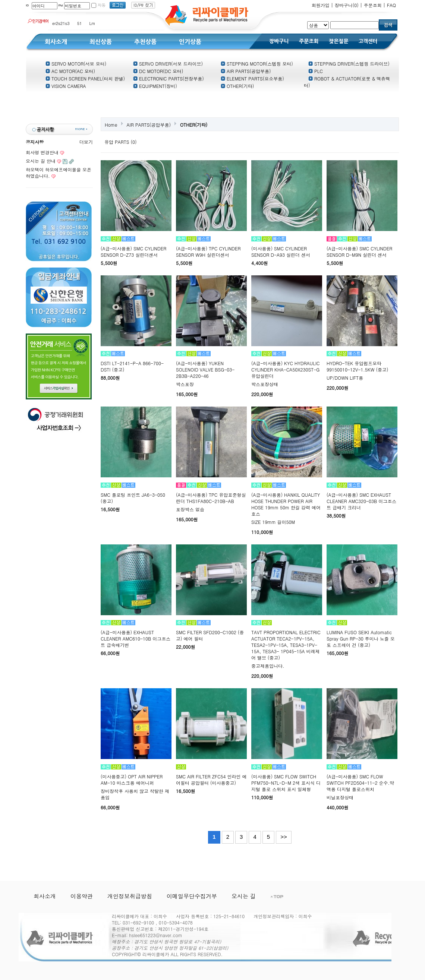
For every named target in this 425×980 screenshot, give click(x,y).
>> (284, 837)
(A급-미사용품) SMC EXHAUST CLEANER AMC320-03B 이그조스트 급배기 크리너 (361, 501)
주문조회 (373, 5)
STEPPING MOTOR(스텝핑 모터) (257, 64)
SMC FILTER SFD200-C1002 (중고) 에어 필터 (210, 635)
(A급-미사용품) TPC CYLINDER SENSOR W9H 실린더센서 (208, 252)
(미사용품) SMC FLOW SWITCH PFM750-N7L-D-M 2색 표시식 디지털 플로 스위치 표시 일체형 (286, 783)
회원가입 (321, 5)
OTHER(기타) (237, 86)
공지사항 (35, 142)
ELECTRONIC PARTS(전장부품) (169, 78)
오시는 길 (244, 896)
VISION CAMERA (66, 86)
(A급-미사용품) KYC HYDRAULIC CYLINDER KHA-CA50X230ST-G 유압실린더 (285, 369)
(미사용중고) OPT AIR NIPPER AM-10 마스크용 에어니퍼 (132, 780)
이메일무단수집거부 (192, 896)
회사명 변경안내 (42, 152)
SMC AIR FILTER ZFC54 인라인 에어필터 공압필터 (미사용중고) (211, 780)
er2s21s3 (61, 23)
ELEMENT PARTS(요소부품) (252, 78)
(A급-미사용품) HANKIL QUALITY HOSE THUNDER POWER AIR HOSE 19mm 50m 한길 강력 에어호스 (286, 504)
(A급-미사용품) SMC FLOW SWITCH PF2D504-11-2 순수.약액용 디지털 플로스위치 (360, 783)
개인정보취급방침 (130, 896)
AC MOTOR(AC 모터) (70, 71)
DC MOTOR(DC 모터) (158, 71)
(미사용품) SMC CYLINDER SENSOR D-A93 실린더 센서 (281, 252)
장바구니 (347, 5)
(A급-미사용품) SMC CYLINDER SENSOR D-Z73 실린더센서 (133, 252)
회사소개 (45, 896)
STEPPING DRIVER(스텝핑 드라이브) (349, 64)
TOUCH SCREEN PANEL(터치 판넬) (85, 78)
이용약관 (82, 896)
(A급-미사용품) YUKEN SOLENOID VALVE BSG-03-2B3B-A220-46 (205, 369)
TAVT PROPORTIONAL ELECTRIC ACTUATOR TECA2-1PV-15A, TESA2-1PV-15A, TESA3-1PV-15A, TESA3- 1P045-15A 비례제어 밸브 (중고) (286, 645)
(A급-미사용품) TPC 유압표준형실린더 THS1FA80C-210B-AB (211, 498)
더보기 (86, 142)
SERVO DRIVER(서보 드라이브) (168, 64)
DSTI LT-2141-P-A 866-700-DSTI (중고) (132, 366)
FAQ (391, 5)
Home (111, 125)
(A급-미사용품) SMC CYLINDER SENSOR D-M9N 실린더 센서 (359, 252)
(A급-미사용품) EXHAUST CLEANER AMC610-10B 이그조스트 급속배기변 (136, 638)
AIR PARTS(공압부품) (246, 71)
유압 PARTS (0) (120, 142)
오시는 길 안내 (41, 161)
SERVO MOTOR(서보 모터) (76, 64)
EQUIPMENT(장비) (155, 86)
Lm (92, 23)
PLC (316, 71)
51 (80, 23)
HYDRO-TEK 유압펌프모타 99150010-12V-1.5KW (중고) (357, 366)
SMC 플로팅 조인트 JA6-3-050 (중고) (133, 498)
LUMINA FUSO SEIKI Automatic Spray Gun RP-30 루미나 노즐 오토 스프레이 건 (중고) (361, 638)
